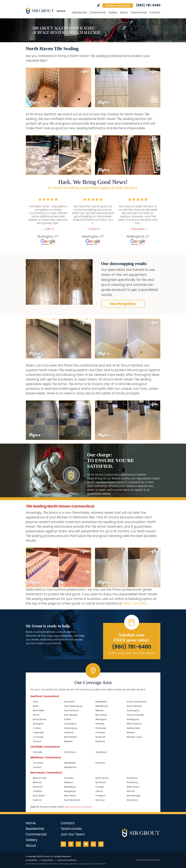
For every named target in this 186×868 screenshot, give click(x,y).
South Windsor (134, 706)
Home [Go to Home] (31, 823)
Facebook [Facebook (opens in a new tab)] (71, 844)
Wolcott (131, 791)
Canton (37, 728)
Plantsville (101, 728)
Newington (101, 719)
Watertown (70, 752)
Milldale (99, 710)
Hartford (69, 733)
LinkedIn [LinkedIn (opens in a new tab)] (93, 844)
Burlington (38, 724)
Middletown (102, 706)
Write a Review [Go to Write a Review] (98, 5)
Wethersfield (133, 728)
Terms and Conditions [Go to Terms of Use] (67, 860)
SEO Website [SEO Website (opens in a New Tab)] (141, 860)
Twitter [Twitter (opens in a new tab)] (78, 844)
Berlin (36, 706)
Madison (69, 782)
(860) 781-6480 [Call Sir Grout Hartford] (148, 5)
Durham (37, 741)
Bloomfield (39, 710)
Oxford (99, 791)
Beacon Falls (40, 778)
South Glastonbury (137, 702)
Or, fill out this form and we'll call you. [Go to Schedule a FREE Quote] (132, 653)
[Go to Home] (47, 10)
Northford (101, 782)
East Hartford (71, 710)
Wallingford (133, 719)
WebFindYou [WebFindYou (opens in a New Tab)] (155, 860)
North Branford (72, 800)
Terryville (37, 752)
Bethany (37, 782)
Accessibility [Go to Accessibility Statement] (31, 860)
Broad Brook (40, 719)
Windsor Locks (134, 737)
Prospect (100, 796)
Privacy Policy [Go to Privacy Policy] (47, 860)
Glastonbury (71, 728)
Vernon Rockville (135, 715)
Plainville (100, 724)
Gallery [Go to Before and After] (113, 12)
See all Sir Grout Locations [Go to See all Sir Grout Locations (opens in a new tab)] (78, 807)
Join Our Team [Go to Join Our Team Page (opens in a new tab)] (73, 834)
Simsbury (100, 741)
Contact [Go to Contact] (155, 12)
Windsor (131, 733)
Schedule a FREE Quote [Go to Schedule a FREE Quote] (118, 6)
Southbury (132, 778)
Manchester (70, 737)
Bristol (36, 715)
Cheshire (37, 791)
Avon (36, 702)
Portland (100, 733)
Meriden (68, 741)
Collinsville (38, 733)
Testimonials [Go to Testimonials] (139, 12)
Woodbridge (133, 796)
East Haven (39, 796)
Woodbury (101, 752)
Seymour (100, 800)
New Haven (70, 796)
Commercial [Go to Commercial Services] (98, 12)
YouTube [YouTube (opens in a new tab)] (86, 844)
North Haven (102, 778)
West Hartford (134, 724)
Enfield (68, 719)
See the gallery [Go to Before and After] (123, 304)
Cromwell (38, 737)
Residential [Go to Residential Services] (80, 12)
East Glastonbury (73, 706)
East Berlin (69, 702)
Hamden (69, 778)
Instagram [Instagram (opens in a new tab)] (63, 844)
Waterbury (132, 782)
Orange (100, 787)
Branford (38, 787)
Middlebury (70, 787)
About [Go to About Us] (124, 12)
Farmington (70, 724)
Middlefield (101, 702)
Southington (133, 710)
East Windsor (71, 715)
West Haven (133, 787)
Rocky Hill (100, 737)
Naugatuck (70, 791)
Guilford (37, 800)
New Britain (101, 715)
